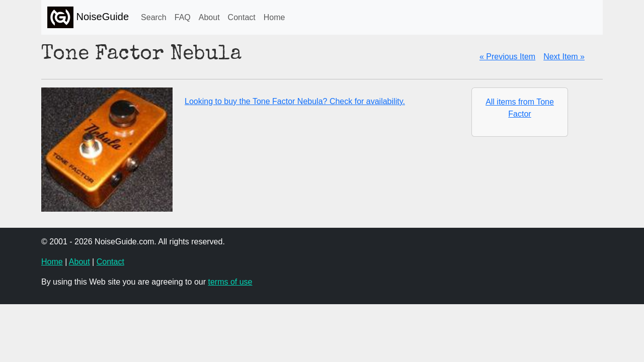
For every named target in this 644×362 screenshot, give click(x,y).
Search (154, 17)
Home (274, 17)
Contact (242, 17)
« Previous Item (507, 57)
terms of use (230, 282)
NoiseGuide (88, 17)
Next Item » (564, 57)
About (209, 17)
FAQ (183, 17)
